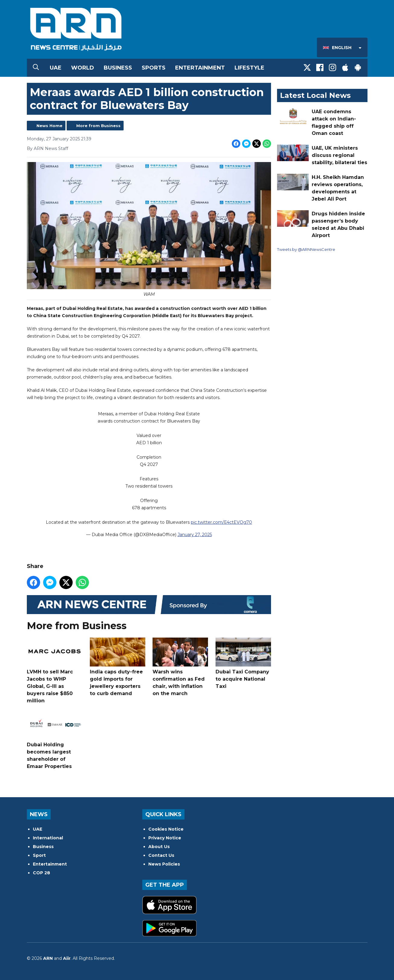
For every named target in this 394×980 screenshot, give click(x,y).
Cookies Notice (166, 829)
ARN (48, 958)
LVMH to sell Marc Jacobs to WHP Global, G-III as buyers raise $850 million (55, 671)
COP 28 (41, 873)
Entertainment (200, 68)
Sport (39, 855)
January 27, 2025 (194, 535)
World (83, 68)
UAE (56, 68)
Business (118, 68)
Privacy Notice (165, 838)
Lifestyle (249, 68)
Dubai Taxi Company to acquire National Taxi (243, 663)
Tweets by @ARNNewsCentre (306, 249)
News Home (49, 126)
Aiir (67, 958)
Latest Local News (315, 95)
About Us (159, 847)
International (48, 838)
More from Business (98, 126)
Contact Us (161, 855)
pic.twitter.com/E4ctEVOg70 (221, 523)
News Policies (164, 864)
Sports (154, 68)
